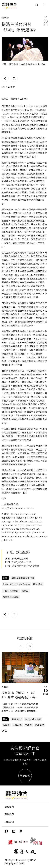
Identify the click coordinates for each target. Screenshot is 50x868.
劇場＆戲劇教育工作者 (23, 578)
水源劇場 (17, 725)
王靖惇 (28, 725)
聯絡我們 (9, 814)
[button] (21, 646)
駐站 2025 (17, 719)
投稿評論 (38, 584)
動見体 (6, 725)
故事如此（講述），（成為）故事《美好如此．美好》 (18, 697)
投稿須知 (9, 822)
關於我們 (9, 807)
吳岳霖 (5, 687)
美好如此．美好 (33, 719)
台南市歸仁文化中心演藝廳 (16, 584)
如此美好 (39, 725)
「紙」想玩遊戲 (11, 591)
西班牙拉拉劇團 (11, 597)
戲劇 (5, 578)
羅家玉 (5, 18)
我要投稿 (25, 776)
